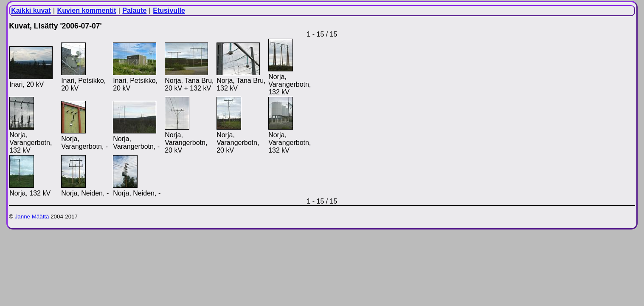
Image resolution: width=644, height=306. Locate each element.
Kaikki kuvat (31, 10)
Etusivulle (169, 10)
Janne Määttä (32, 217)
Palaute (134, 10)
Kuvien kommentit (87, 10)
